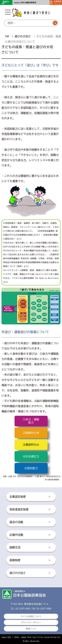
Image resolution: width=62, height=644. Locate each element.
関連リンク (31, 629)
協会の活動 (30, 522)
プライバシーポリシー (31, 622)
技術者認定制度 (30, 510)
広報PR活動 (30, 535)
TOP (7, 36)
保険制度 (30, 560)
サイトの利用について (31, 616)
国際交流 (30, 548)
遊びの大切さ (23, 36)
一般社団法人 (25, 3)
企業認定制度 (30, 497)
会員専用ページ (56, 2)
